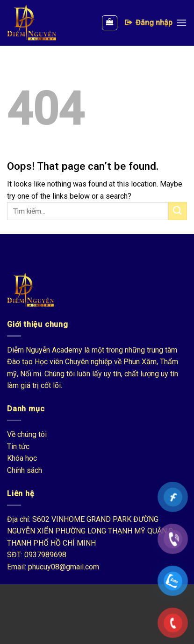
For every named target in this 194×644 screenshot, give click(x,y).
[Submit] (178, 211)
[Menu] (181, 23)
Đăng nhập (148, 22)
